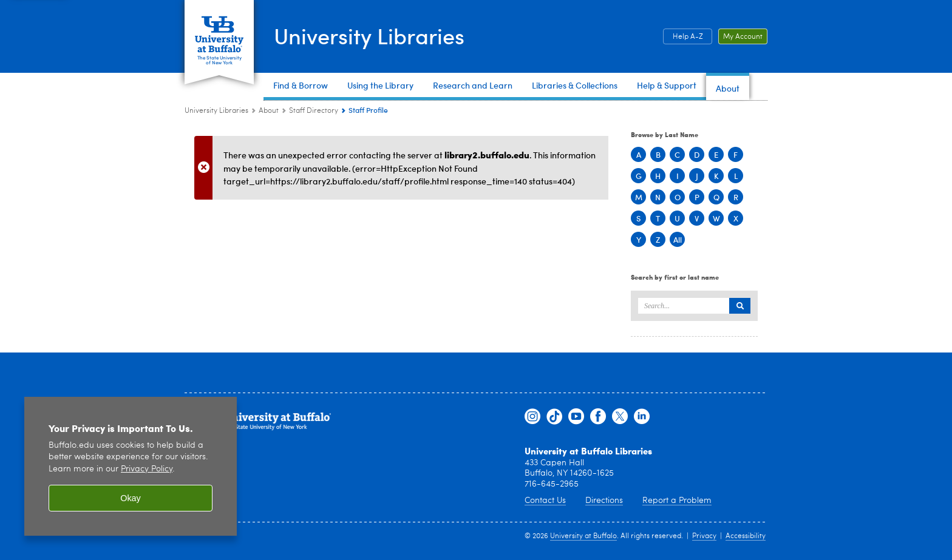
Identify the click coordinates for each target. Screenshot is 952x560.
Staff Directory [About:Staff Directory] (314, 111)
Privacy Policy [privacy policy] (147, 469)
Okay (131, 498)
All (678, 239)
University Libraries (369, 35)
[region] (131, 466)
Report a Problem (677, 501)
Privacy (704, 536)
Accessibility (746, 536)
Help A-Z (688, 37)
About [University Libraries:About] (269, 111)
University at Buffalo (583, 536)
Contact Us (545, 501)
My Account (743, 37)
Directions (604, 501)
